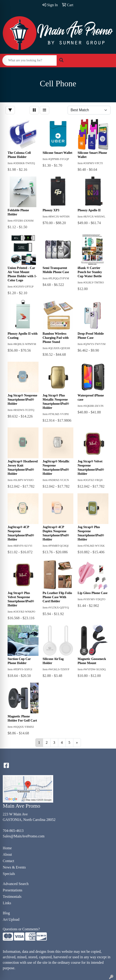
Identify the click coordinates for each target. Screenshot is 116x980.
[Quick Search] (30, 60)
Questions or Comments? (21, 929)
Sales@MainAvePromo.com (24, 836)
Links (7, 903)
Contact (8, 861)
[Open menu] (107, 60)
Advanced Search (16, 884)
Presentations (12, 890)
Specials (9, 874)
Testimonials (12, 897)
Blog (6, 913)
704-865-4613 (13, 831)
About (7, 854)
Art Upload (11, 919)
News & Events (14, 867)
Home (7, 848)
